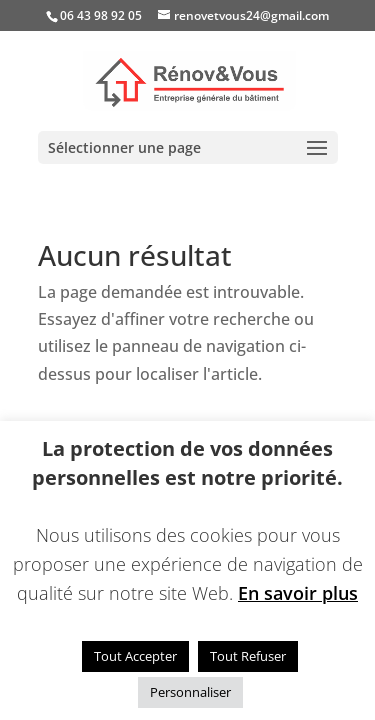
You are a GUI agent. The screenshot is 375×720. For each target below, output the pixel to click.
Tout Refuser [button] (248, 656)
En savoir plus (298, 593)
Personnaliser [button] (190, 692)
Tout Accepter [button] (135, 656)
